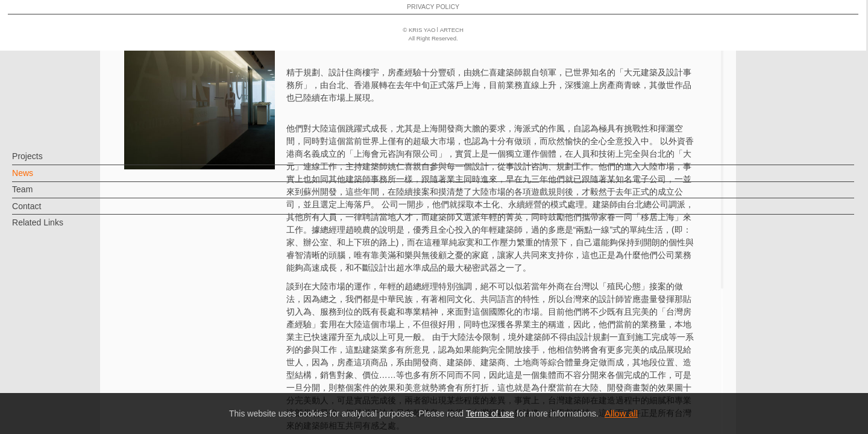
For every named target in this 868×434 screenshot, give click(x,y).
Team (42, 195)
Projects (47, 162)
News (42, 179)
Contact (46, 212)
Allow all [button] (621, 413)
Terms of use (490, 414)
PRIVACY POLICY (62, 389)
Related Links (58, 228)
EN (82, 354)
